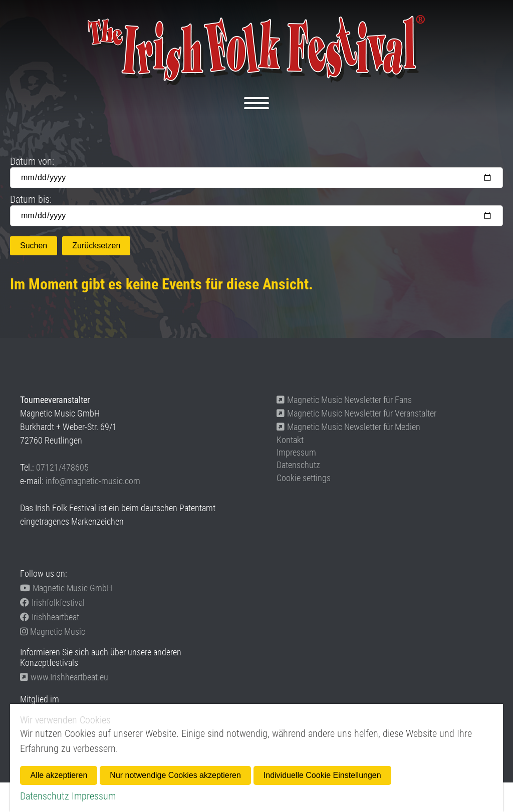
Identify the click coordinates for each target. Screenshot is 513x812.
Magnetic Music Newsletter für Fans (344, 400)
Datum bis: (31, 199)
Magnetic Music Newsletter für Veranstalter (356, 413)
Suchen (34, 246)
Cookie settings (304, 478)
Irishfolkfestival (52, 602)
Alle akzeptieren (59, 775)
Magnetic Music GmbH (66, 588)
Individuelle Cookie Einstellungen (322, 775)
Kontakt (290, 440)
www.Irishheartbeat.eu (64, 677)
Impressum (296, 452)
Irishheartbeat (50, 617)
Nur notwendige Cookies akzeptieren (175, 775)
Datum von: (32, 161)
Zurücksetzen (96, 246)
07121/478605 (62, 467)
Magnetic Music (53, 632)
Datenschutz (298, 465)
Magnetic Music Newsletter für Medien (348, 427)
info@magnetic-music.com (93, 481)
